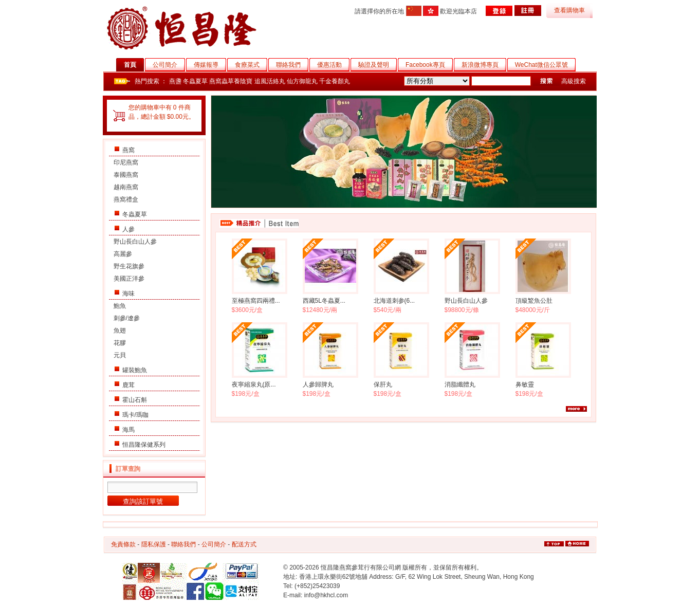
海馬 (128, 430)
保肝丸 (383, 384)
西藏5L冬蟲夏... (324, 301)
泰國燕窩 (126, 175)
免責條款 (123, 544)
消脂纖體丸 (460, 384)
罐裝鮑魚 (135, 370)
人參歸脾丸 (318, 384)
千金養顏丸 (335, 81)
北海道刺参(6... (394, 301)
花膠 (120, 343)
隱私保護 (154, 544)
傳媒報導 (210, 65)
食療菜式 (251, 65)
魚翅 (120, 331)
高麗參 (123, 254)
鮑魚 (120, 306)
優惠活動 (333, 65)
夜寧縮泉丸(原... (254, 384)
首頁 (134, 65)
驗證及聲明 (377, 65)
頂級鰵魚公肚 (534, 301)
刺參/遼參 (127, 318)
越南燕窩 (126, 187)
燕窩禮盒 (126, 199)
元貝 (120, 355)
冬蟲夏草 (195, 81)
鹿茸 (128, 385)
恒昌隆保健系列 (144, 445)
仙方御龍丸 (302, 81)
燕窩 (128, 150)
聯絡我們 (292, 65)
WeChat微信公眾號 (545, 65)
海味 (128, 294)
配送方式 (244, 544)
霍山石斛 (135, 400)
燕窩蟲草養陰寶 (231, 81)
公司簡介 (169, 65)
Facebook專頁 (429, 65)
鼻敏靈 (525, 384)
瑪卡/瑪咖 (135, 415)
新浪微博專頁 (484, 65)
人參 (128, 229)
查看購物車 (569, 10)
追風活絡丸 (270, 81)
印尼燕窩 (126, 162)
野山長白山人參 (135, 242)
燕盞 (175, 81)
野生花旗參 (129, 266)
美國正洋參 (129, 279)
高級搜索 (574, 81)
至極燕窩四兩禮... (256, 301)
